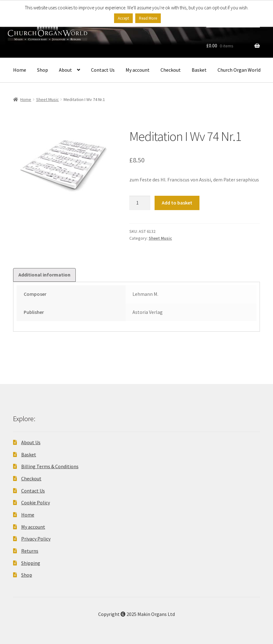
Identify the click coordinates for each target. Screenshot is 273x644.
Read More (148, 18)
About (65, 70)
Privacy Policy (36, 539)
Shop (43, 70)
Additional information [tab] (44, 275)
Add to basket (177, 203)
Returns (30, 551)
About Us (31, 442)
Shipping (31, 563)
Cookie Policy (36, 502)
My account (138, 70)
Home (20, 70)
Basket (199, 70)
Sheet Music (48, 99)
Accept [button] (123, 18)
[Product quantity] (140, 203)
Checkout (171, 70)
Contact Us (103, 70)
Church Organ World (239, 70)
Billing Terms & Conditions (50, 466)
